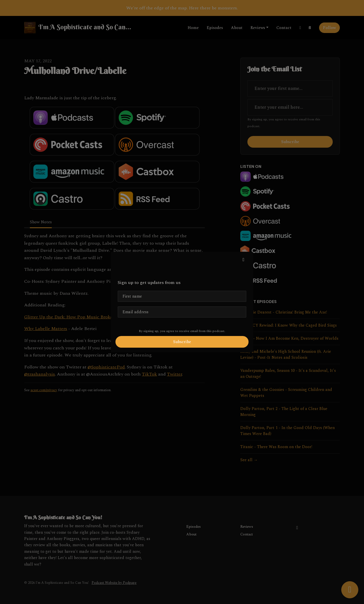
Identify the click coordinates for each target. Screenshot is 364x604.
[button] (243, 260)
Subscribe (182, 342)
